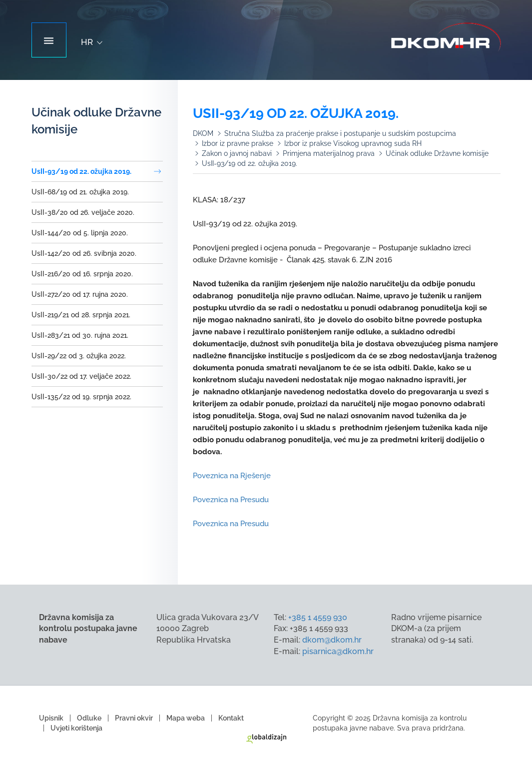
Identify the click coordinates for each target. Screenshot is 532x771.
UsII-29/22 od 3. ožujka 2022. (79, 356)
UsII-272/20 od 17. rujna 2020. (80, 294)
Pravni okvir (134, 718)
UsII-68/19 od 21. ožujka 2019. (80, 192)
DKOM (203, 133)
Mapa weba (186, 718)
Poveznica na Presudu (231, 500)
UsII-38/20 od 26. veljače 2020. (83, 212)
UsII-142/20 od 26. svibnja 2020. (84, 253)
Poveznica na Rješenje (232, 476)
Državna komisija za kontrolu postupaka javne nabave (446, 37)
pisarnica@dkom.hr (338, 651)
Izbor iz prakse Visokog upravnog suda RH (353, 143)
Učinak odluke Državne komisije (437, 153)
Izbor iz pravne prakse (238, 143)
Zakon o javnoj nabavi (237, 153)
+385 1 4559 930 (318, 617)
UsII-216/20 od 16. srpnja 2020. (82, 274)
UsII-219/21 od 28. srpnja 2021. (81, 315)
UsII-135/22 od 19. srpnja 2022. (81, 397)
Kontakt (231, 718)
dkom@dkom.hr (332, 640)
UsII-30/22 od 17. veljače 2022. (81, 376)
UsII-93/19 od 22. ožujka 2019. (81, 171)
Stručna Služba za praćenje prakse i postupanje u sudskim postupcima (340, 133)
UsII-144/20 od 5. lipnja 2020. (80, 233)
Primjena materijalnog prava (329, 153)
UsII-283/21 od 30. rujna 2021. (80, 335)
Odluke (89, 718)
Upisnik (51, 718)
